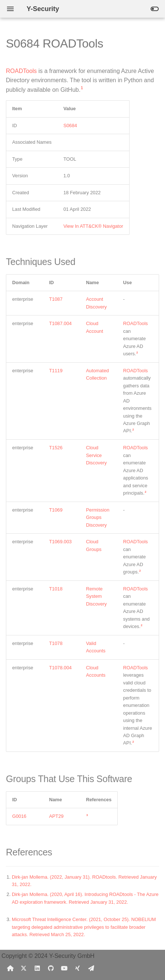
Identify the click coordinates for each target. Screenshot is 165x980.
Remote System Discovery (96, 596)
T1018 (56, 589)
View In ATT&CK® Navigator (93, 226)
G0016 (19, 816)
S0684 (70, 125)
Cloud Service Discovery (96, 455)
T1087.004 (60, 323)
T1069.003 (60, 542)
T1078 (56, 643)
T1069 (56, 510)
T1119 (56, 371)
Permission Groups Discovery (98, 517)
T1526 (56, 448)
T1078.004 (60, 668)
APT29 (56, 816)
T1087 (56, 299)
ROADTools (21, 71)
